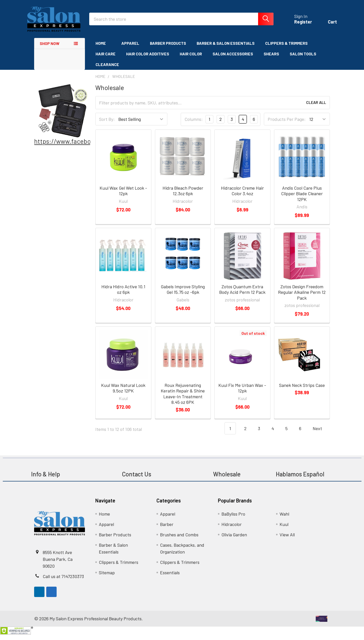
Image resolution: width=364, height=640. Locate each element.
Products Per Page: (287, 124)
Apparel (130, 48)
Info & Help (46, 479)
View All (287, 540)
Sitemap (107, 578)
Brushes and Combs (179, 540)
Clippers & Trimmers (286, 48)
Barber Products (168, 48)
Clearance (107, 70)
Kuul (284, 529)
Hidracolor (232, 529)
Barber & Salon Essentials (226, 48)
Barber (167, 529)
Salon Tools (303, 59)
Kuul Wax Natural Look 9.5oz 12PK (123, 393)
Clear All (316, 108)
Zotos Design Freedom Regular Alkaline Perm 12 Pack (302, 297)
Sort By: (107, 124)
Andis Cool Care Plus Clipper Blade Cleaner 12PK (302, 199)
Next (320, 434)
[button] (62, 116)
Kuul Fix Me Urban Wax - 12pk (242, 393)
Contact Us (136, 479)
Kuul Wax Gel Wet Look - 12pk (123, 196)
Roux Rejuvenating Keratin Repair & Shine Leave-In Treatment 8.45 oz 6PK (183, 399)
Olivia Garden (234, 540)
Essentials (170, 578)
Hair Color (191, 59)
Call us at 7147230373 (63, 582)
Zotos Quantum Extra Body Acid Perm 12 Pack (242, 295)
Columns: (194, 124)
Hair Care (106, 59)
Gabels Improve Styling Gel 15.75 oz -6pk (183, 295)
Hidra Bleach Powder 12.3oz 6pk (183, 196)
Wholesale (227, 479)
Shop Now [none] (50, 49)
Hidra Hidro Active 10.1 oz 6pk (123, 295)
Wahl (284, 519)
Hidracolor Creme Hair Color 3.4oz (242, 196)
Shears (271, 59)
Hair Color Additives (148, 59)
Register (296, 25)
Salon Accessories (233, 59)
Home (103, 48)
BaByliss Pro (233, 519)
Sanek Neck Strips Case (302, 390)
